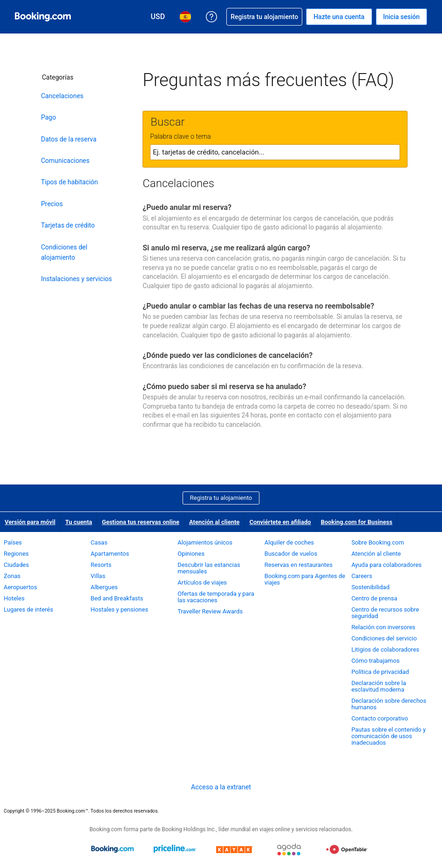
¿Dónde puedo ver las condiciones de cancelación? (228, 355)
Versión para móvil (30, 522)
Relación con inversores (383, 627)
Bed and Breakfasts (117, 598)
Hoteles (14, 598)
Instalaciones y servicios (76, 279)
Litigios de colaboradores (385, 649)
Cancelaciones (62, 96)
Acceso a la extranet (221, 787)
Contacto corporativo (380, 718)
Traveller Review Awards (210, 611)
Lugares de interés (28, 609)
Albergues (104, 587)
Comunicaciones (65, 161)
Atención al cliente (214, 522)
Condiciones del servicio (384, 638)
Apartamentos (110, 554)
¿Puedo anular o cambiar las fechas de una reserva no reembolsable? (258, 306)
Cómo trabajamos (375, 661)
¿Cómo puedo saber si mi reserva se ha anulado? (224, 387)
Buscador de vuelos (291, 554)
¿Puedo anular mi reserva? (187, 207)
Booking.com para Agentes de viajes (305, 579)
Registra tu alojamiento (221, 498)
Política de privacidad (380, 672)
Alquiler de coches (289, 542)
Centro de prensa (374, 598)
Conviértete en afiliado (280, 522)
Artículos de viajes (202, 582)
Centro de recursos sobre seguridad (385, 613)
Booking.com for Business (357, 522)
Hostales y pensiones (120, 609)
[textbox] (275, 152)
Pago (48, 117)
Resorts (101, 565)
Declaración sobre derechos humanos (389, 704)
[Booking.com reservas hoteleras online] (43, 17)
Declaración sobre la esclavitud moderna (379, 686)
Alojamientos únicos (205, 542)
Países (13, 542)
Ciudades (16, 565)
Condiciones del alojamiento (64, 252)
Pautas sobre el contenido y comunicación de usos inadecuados (388, 736)
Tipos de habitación (69, 182)
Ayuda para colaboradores (386, 565)
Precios (52, 204)
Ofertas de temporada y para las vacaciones (216, 597)
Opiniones (191, 554)
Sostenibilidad (370, 587)
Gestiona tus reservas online (141, 522)
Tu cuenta (79, 522)
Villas (98, 576)
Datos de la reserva (69, 139)
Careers (362, 576)
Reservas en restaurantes (299, 565)
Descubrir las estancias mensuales (209, 568)
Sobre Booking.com (377, 542)
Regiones (16, 554)
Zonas (12, 576)
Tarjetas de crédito (68, 225)
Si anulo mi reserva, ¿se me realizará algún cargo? (226, 248)
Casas (99, 542)
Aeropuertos (20, 587)
